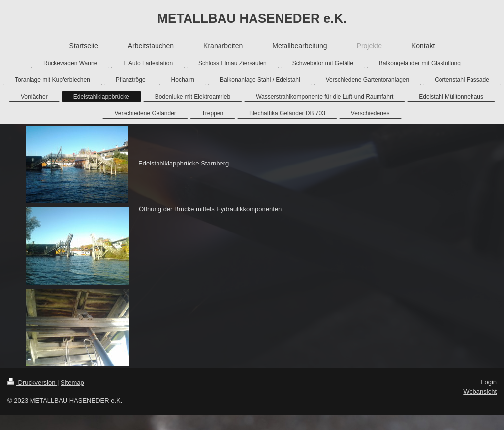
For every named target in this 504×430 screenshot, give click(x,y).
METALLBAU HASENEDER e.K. (252, 18)
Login (489, 382)
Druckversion (32, 382)
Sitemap (72, 382)
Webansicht (480, 391)
